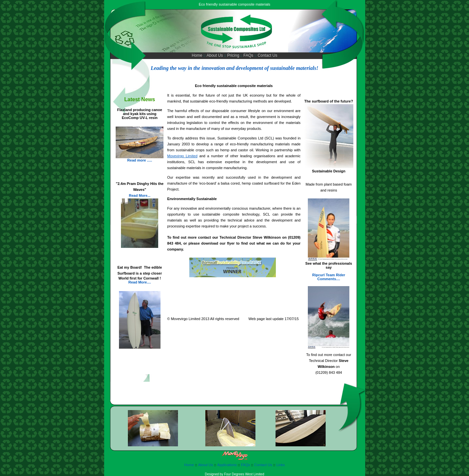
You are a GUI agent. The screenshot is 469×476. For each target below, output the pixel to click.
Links (280, 465)
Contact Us (267, 55)
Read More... (140, 195)
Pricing (233, 55)
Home (198, 55)
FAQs (249, 55)
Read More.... (139, 282)
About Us (215, 55)
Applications (227, 465)
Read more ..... (140, 160)
